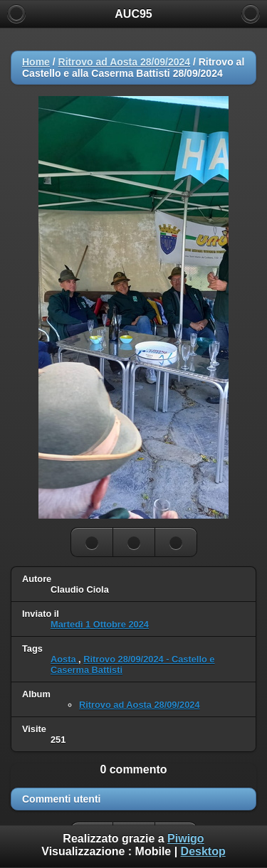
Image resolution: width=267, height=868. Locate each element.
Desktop (203, 851)
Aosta (64, 659)
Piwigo (186, 838)
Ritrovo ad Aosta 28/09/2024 (124, 62)
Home (36, 62)
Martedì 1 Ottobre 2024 (100, 624)
